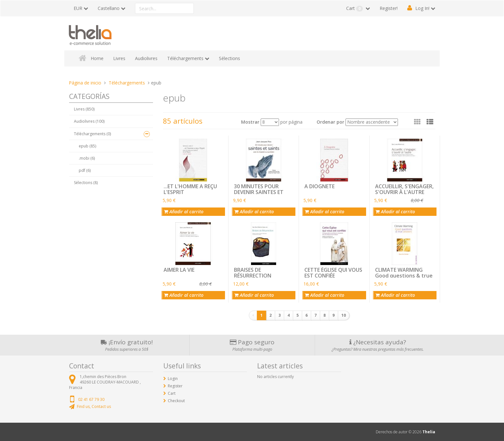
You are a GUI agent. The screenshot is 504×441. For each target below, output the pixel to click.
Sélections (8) (86, 183)
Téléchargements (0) (92, 134)
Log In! (422, 8)
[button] (430, 122)
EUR (78, 8)
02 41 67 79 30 (91, 399)
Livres (119, 58)
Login (173, 379)
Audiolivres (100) (89, 121)
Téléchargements (185, 58)
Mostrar (250, 122)
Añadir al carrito (184, 212)
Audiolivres (146, 58)
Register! (389, 8)
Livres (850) (84, 109)
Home (97, 58)
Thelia (429, 432)
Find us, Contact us (94, 406)
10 (344, 315)
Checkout (176, 401)
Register (175, 386)
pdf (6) (85, 170)
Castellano (109, 8)
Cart (355, 8)
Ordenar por (330, 122)
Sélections (230, 58)
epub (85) (87, 146)
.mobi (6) (87, 158)
